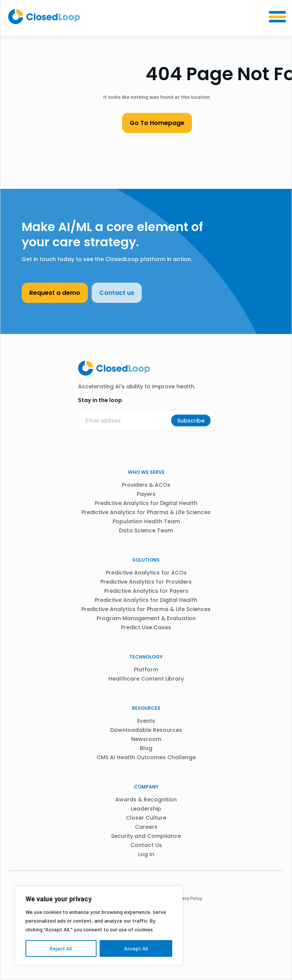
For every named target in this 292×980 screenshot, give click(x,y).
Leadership (146, 809)
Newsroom (146, 739)
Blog (146, 748)
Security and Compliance (146, 836)
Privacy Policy (188, 898)
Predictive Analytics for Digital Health (146, 503)
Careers (146, 827)
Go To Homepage (157, 123)
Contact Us (146, 845)
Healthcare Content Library (146, 679)
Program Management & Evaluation (146, 618)
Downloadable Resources (146, 730)
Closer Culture (146, 818)
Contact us (117, 293)
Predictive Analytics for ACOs (146, 573)
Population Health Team (146, 521)
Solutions (146, 560)
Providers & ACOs (146, 485)
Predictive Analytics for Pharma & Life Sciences (146, 512)
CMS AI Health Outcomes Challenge (146, 757)
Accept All (136, 948)
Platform (146, 670)
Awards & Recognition (146, 800)
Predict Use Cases (146, 627)
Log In (146, 854)
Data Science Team (146, 530)
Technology (146, 657)
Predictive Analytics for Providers (146, 582)
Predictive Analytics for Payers (146, 591)
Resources (146, 708)
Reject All (61, 948)
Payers (146, 494)
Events (146, 721)
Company (146, 787)
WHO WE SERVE (146, 472)
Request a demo (55, 293)
